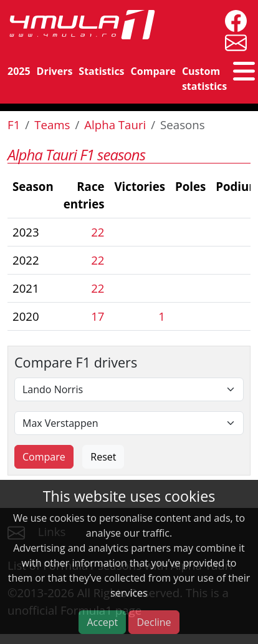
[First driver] (129, 389)
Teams (52, 124)
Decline (154, 622)
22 (98, 232)
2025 (19, 71)
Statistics (101, 71)
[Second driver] (129, 423)
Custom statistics (204, 79)
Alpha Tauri (115, 124)
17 (98, 316)
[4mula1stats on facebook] (233, 20)
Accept (102, 622)
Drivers (55, 71)
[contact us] (233, 41)
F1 (14, 124)
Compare (153, 71)
